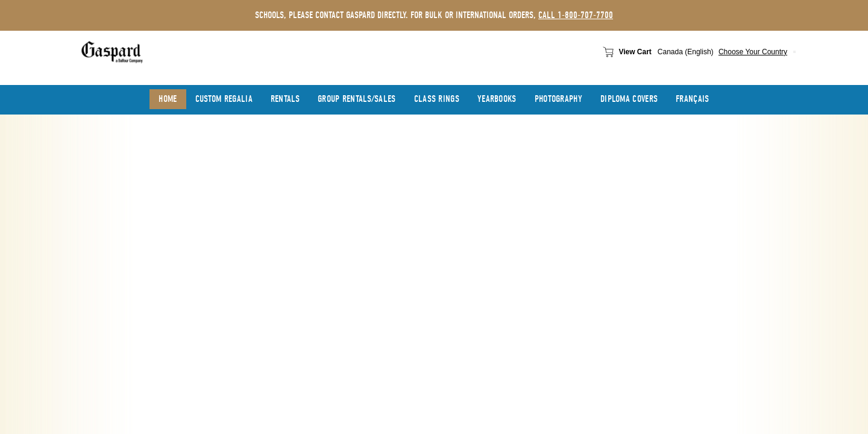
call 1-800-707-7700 (576, 15)
